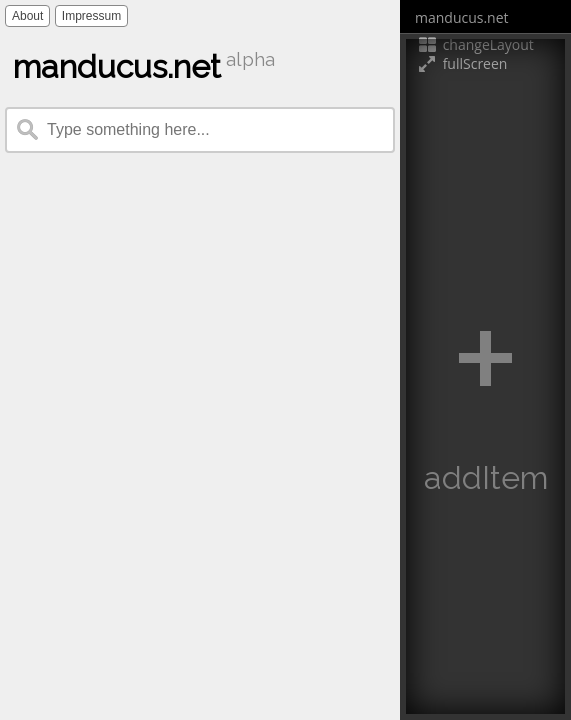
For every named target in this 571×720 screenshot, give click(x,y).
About (27, 16)
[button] (485, 376)
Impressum (91, 16)
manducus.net (462, 17)
